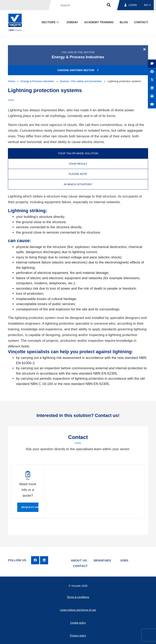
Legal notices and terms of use (78, 610)
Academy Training (99, 22)
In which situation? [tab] (78, 184)
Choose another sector (78, 70)
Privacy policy (78, 636)
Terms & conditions (78, 597)
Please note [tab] (78, 174)
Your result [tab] (78, 164)
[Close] (145, 49)
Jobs (124, 560)
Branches (102, 560)
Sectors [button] (50, 22)
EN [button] (148, 5)
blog (124, 22)
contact (141, 22)
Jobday (72, 22)
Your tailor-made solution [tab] (78, 153)
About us (79, 560)
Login (131, 5)
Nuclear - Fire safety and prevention (81, 81)
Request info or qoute (30, 507)
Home (11, 81)
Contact (80, 566)
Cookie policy (78, 623)
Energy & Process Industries (37, 81)
